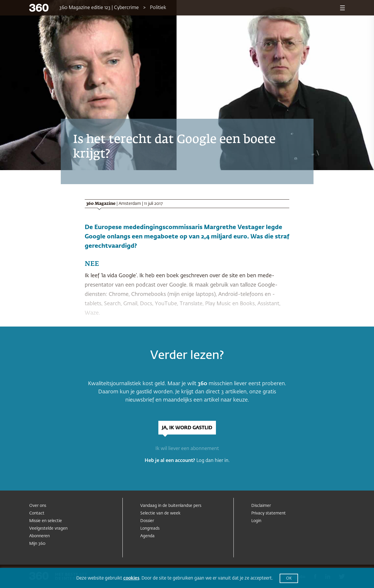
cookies (131, 578)
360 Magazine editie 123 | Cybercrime (99, 8)
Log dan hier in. (213, 461)
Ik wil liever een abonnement (187, 449)
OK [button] (289, 579)
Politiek (158, 8)
